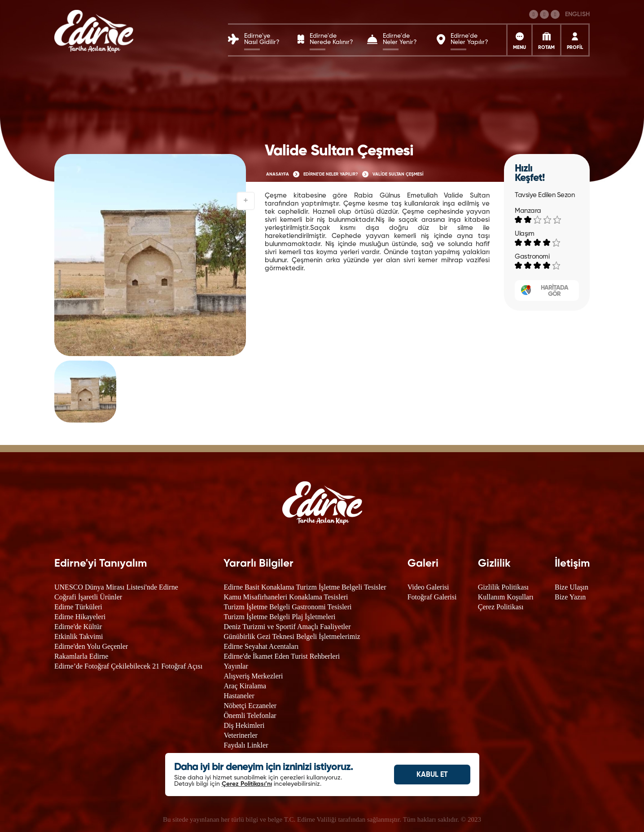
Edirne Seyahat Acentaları (261, 646)
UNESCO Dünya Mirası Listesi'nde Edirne (116, 587)
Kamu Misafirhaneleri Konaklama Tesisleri (286, 597)
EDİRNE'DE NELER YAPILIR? (331, 174)
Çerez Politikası (501, 607)
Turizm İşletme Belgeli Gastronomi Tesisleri (287, 607)
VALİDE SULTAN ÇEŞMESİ (398, 174)
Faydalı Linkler (246, 745)
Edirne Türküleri (78, 607)
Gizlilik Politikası (503, 587)
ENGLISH (577, 14)
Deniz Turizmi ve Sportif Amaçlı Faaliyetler (287, 627)
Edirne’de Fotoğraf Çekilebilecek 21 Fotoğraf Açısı (128, 666)
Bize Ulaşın (572, 587)
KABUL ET (432, 775)
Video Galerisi (428, 587)
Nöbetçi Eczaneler (250, 706)
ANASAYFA (278, 174)
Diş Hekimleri (244, 725)
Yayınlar (236, 666)
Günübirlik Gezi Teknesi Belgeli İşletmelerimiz (292, 636)
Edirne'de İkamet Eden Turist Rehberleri (282, 656)
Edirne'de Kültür (78, 627)
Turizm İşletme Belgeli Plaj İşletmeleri (279, 617)
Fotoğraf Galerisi (432, 597)
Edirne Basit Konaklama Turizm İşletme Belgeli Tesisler (305, 587)
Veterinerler (241, 735)
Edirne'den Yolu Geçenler (91, 646)
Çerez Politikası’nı (247, 784)
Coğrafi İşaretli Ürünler (88, 597)
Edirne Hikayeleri (80, 617)
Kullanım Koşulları (506, 597)
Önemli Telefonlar (250, 715)
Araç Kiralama (245, 686)
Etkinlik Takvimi (79, 636)
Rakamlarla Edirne (81, 656)
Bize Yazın (570, 597)
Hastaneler (239, 696)
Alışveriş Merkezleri (253, 676)
